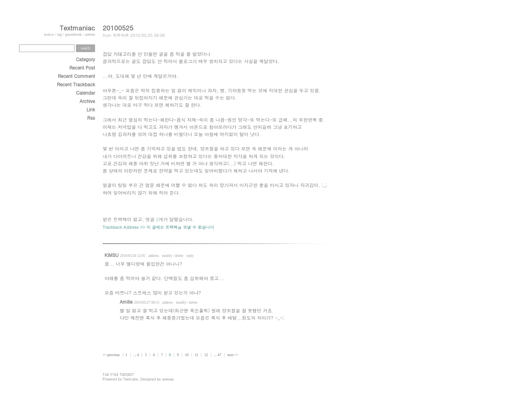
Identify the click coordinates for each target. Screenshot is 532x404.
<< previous (112, 355)
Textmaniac (77, 28)
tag (59, 34)
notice (49, 34)
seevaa (168, 379)
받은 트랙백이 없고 (122, 219)
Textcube (131, 379)
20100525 (118, 28)
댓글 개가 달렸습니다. (170, 219)
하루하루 (121, 35)
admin (90, 34)
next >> (233, 355)
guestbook (73, 34)
